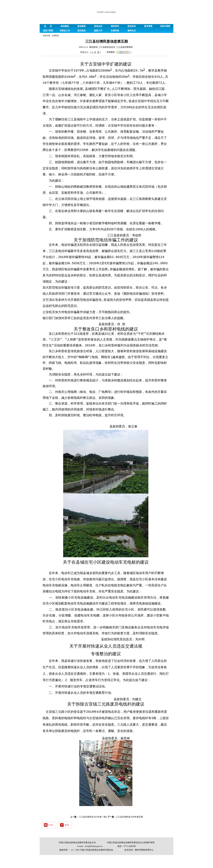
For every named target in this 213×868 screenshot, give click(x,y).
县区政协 (82, 31)
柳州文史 (132, 31)
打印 (48, 838)
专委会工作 (65, 31)
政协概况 (65, 26)
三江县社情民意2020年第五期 (129, 830)
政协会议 (98, 26)
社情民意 (115, 31)
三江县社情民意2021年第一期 (92, 830)
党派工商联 (48, 31)
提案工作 (98, 31)
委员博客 (148, 26)
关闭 (65, 838)
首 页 (48, 26)
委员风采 (132, 26)
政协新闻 (82, 26)
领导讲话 (115, 26)
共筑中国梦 (165, 26)
